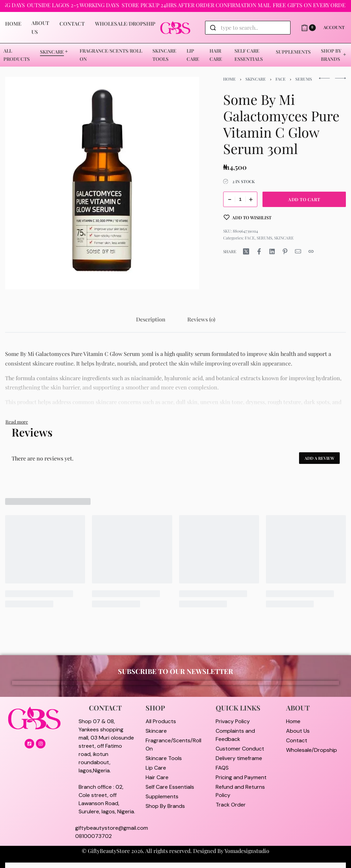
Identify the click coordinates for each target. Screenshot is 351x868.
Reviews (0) (201, 319)
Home (229, 79)
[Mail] (298, 251)
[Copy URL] (311, 251)
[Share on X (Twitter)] (246, 251)
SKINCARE (256, 79)
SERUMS (304, 79)
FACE (281, 79)
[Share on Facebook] (259, 251)
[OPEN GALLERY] (102, 183)
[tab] (151, 319)
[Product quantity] (240, 199)
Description (151, 319)
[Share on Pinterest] (285, 251)
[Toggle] (17, 422)
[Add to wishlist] (247, 217)
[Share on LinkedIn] (272, 251)
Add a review (319, 458)
